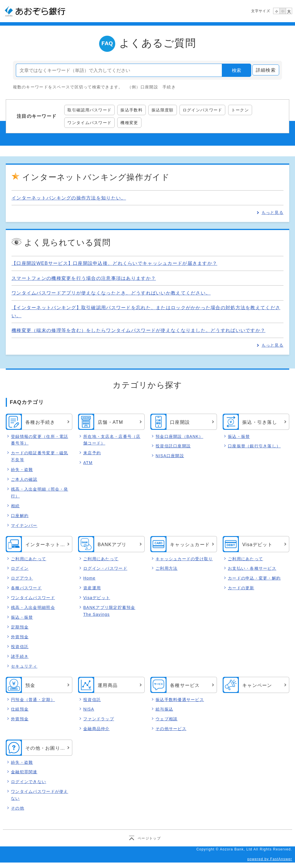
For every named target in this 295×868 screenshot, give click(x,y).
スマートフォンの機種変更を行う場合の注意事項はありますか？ (84, 278)
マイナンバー (24, 525)
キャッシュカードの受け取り (184, 559)
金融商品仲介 (97, 729)
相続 (15, 506)
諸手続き (20, 656)
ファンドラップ (99, 719)
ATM (88, 463)
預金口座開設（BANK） (179, 436)
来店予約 (92, 453)
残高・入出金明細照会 (33, 608)
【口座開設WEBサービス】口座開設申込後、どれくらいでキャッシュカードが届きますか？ (114, 263)
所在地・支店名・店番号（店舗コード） (112, 440)
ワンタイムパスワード (89, 123)
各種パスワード (26, 588)
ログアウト (22, 578)
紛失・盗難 (22, 470)
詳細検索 (266, 70)
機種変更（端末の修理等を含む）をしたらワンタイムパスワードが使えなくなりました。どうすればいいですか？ (138, 330)
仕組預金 (20, 709)
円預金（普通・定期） (33, 700)
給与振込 (164, 709)
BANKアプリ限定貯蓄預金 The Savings (109, 611)
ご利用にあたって (29, 559)
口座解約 (20, 516)
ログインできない (29, 782)
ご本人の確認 (24, 479)
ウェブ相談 (167, 719)
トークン (240, 110)
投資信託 (20, 647)
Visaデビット (97, 598)
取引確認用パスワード (89, 110)
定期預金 (20, 627)
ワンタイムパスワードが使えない (40, 795)
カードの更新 (241, 588)
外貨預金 (20, 637)
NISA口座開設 (170, 456)
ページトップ (149, 838)
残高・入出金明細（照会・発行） (40, 493)
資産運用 (92, 588)
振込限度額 (162, 110)
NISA (89, 709)
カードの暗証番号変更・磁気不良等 (40, 456)
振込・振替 (239, 436)
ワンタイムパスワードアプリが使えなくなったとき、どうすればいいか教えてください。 (111, 293)
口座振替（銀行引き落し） (254, 446)
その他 (18, 808)
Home (89, 578)
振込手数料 (131, 110)
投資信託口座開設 (173, 446)
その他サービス (171, 729)
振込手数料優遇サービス (180, 700)
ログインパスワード (203, 110)
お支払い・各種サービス (252, 569)
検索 (237, 70)
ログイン (20, 569)
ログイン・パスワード (105, 569)
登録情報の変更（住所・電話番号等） (40, 440)
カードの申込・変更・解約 (254, 578)
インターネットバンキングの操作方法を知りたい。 (69, 198)
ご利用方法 (167, 569)
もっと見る (273, 212)
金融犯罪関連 (24, 772)
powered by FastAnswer (270, 859)
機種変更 (129, 123)
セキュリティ (24, 666)
